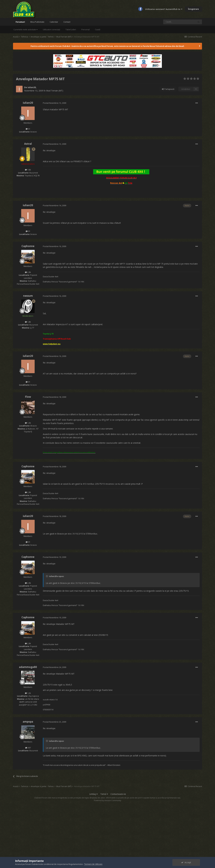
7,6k (28, 170)
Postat (54, 103)
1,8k (28, 322)
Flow (28, 397)
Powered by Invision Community (107, 800)
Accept (186, 862)
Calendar (54, 22)
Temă (104, 794)
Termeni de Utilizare (93, 864)
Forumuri (20, 23)
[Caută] (179, 22)
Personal (85, 29)
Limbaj (93, 794)
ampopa (28, 722)
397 (28, 748)
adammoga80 (28, 667)
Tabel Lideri (71, 29)
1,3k (28, 423)
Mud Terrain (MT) (55, 91)
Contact (67, 22)
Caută (98, 29)
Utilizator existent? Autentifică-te (164, 9)
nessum (28, 296)
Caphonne (28, 246)
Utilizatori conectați (52, 29)
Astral (28, 144)
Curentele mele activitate (25, 29)
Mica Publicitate (37, 22)
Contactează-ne (118, 794)
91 (28, 129)
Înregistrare (193, 9)
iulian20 (32, 87)
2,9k (28, 272)
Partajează (168, 89)
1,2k (28, 693)
